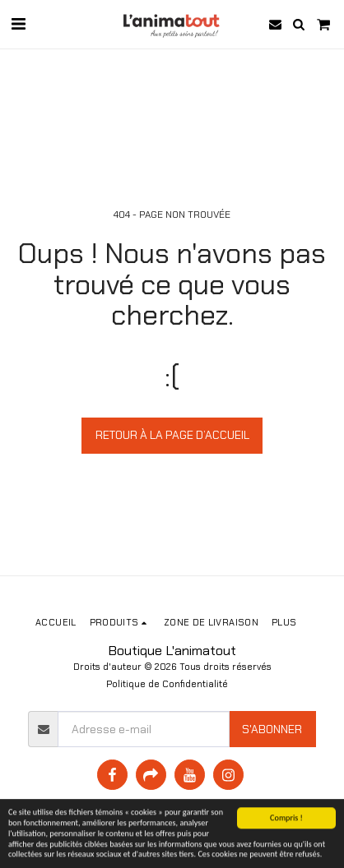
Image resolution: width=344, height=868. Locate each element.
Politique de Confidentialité (167, 684)
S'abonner (272, 729)
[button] (18, 24)
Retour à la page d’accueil (172, 435)
